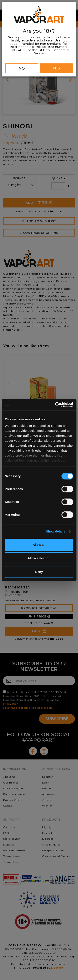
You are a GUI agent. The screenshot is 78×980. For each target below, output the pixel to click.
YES (56, 68)
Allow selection (39, 558)
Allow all (39, 545)
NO (22, 68)
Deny (39, 572)
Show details (56, 531)
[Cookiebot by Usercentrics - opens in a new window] (56, 405)
